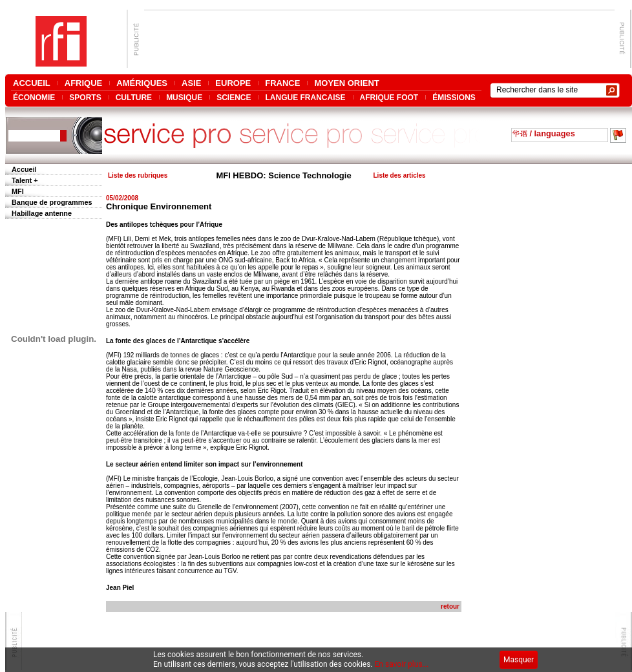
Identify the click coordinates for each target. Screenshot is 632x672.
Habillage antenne (42, 213)
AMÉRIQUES (142, 83)
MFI (18, 191)
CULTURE (134, 97)
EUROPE (233, 83)
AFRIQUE (84, 83)
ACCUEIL (32, 83)
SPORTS (85, 97)
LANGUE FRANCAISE (305, 97)
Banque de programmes (52, 202)
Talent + (25, 180)
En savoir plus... (402, 664)
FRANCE (282, 83)
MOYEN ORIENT (346, 83)
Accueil (24, 169)
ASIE (191, 83)
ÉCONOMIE (34, 97)
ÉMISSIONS (454, 97)
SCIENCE (234, 97)
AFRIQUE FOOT (389, 97)
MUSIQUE (184, 97)
